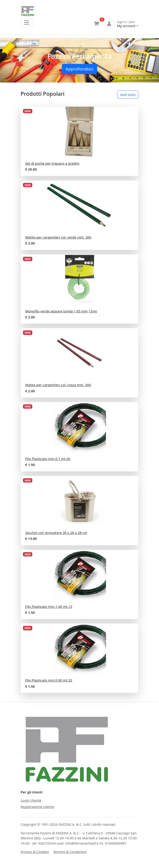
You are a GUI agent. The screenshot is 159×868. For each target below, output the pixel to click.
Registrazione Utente (37, 807)
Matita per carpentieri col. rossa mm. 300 (58, 385)
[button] (12, 60)
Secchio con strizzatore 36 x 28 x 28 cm (56, 533)
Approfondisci (79, 69)
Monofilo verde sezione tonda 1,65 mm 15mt (61, 311)
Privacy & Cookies (35, 852)
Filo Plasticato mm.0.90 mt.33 (49, 680)
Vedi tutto (128, 95)
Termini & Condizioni (70, 852)
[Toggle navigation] (27, 23)
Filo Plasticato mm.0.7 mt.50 (48, 459)
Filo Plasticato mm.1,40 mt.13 (49, 606)
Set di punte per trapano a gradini (52, 163)
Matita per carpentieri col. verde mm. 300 (58, 237)
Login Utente (31, 800)
